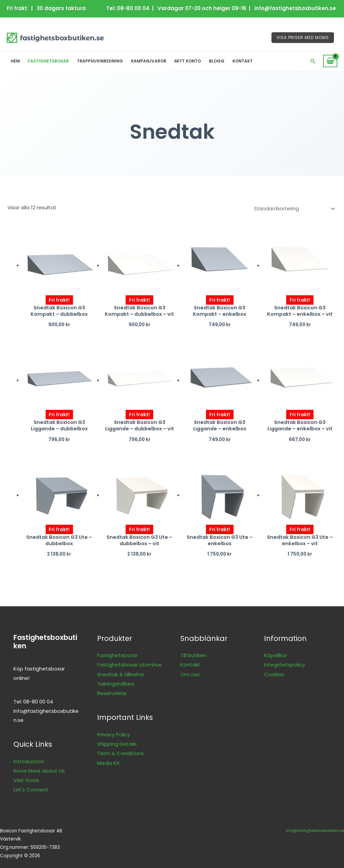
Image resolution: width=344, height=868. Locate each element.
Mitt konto (188, 61)
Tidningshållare (116, 683)
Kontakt (243, 61)
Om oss (190, 674)
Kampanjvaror (149, 61)
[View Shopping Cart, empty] (330, 61)
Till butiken (193, 655)
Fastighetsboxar (48, 61)
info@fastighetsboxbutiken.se (314, 830)
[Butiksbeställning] (292, 208)
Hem (15, 61)
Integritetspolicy (285, 665)
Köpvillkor (275, 655)
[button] (313, 61)
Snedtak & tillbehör (121, 674)
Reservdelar (112, 693)
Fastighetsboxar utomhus (129, 665)
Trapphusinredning (100, 61)
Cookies (274, 674)
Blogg (217, 61)
